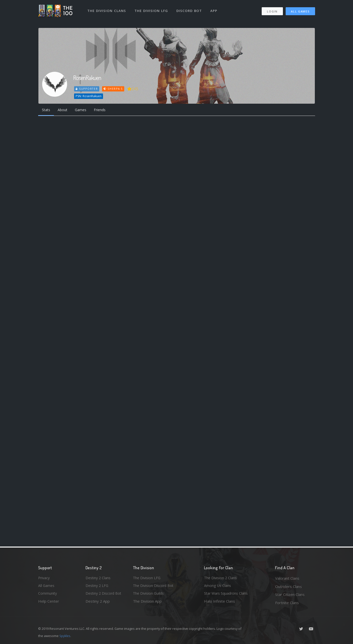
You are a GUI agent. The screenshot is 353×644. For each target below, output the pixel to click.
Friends (104, 110)
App (215, 9)
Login (272, 10)
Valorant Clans (287, 578)
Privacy (44, 578)
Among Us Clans (218, 586)
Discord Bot (190, 9)
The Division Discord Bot (154, 586)
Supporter (87, 89)
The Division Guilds (149, 594)
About (64, 110)
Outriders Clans (289, 586)
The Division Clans (107, 9)
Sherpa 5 (114, 89)
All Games (300, 10)
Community (48, 594)
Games (83, 110)
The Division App (147, 603)
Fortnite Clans (287, 603)
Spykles (65, 636)
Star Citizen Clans (290, 594)
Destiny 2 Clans (99, 578)
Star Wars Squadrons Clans (227, 594)
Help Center (49, 603)
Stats (47, 110)
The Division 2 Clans (221, 578)
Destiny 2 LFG (98, 586)
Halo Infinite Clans (220, 603)
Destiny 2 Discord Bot (105, 594)
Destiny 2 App (98, 603)
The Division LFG (152, 9)
